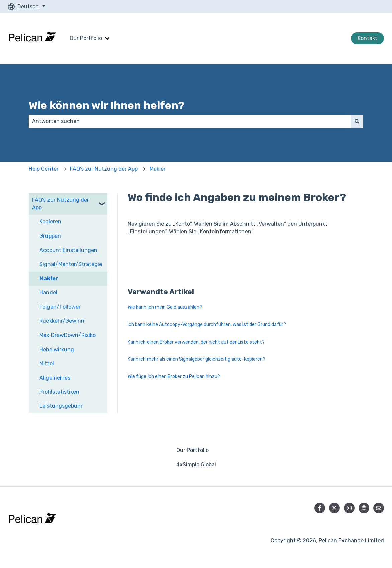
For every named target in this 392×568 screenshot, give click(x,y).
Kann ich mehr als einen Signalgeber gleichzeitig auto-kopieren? (197, 359)
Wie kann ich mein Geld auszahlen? (165, 307)
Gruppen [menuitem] (50, 236)
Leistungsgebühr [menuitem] (61, 406)
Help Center (44, 169)
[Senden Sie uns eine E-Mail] (379, 508)
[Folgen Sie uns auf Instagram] (349, 508)
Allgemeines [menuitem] (55, 378)
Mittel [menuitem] (47, 363)
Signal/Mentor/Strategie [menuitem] (71, 264)
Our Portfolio (86, 38)
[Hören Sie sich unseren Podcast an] (364, 508)
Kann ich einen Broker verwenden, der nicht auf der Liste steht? (196, 342)
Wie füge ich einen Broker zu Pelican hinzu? (174, 376)
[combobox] (190, 121)
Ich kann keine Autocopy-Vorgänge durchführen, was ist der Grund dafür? (207, 325)
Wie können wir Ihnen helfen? (107, 105)
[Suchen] (357, 121)
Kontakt (367, 38)
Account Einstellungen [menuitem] (68, 250)
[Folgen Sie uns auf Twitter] (334, 508)
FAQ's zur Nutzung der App (104, 169)
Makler (158, 169)
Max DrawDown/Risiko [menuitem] (68, 335)
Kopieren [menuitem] (50, 222)
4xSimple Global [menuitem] (196, 464)
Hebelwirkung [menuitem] (57, 349)
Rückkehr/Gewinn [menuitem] (62, 321)
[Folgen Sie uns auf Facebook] (320, 508)
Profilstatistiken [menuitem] (59, 392)
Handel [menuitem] (48, 293)
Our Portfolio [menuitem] (192, 450)
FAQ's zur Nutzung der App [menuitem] (61, 204)
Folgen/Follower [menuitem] (60, 307)
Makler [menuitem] (49, 278)
